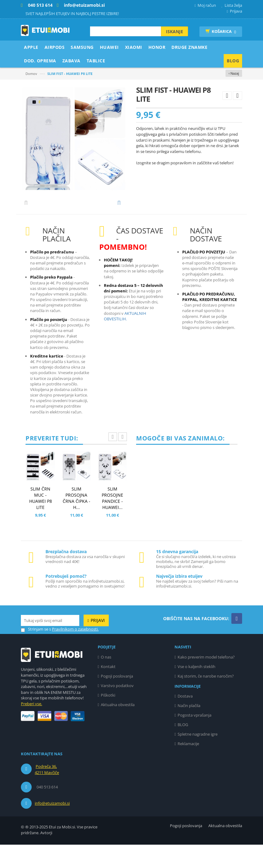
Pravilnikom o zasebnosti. (75, 652)
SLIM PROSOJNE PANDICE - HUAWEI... (112, 521)
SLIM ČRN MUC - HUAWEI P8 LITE (41, 521)
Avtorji (46, 856)
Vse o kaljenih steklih (196, 690)
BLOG (183, 748)
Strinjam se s (36, 653)
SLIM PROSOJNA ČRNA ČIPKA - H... (77, 521)
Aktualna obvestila (118, 728)
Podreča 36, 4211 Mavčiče (47, 793)
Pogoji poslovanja (117, 699)
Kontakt (108, 690)
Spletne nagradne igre (198, 757)
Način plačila (189, 729)
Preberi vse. (31, 727)
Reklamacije (188, 767)
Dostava (185, 719)
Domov (31, 74)
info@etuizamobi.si (52, 827)
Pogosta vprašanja (194, 738)
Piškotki (108, 718)
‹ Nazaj (234, 73)
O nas (106, 680)
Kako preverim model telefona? (206, 680)
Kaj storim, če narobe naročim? (206, 699)
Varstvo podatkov (117, 709)
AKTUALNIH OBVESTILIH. (125, 339)
